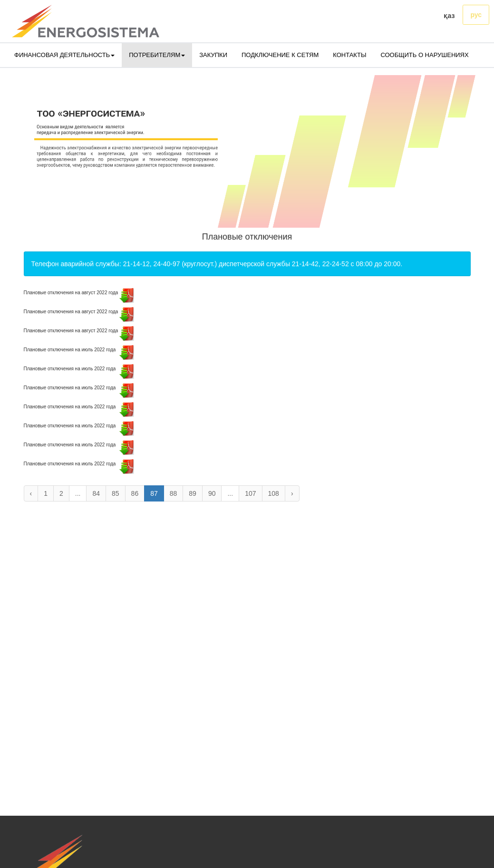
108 (274, 493)
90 (212, 493)
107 (250, 493)
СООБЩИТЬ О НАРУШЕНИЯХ (424, 55)
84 (96, 493)
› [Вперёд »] (292, 493)
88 (174, 493)
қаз (449, 16)
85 (116, 493)
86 (135, 493)
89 (193, 493)
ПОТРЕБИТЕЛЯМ (157, 55)
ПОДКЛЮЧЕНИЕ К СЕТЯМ (280, 55)
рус (476, 15)
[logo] (86, 21)
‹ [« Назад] (31, 493)
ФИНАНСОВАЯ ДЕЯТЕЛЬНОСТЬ (64, 55)
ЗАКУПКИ (213, 55)
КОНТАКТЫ (349, 55)
